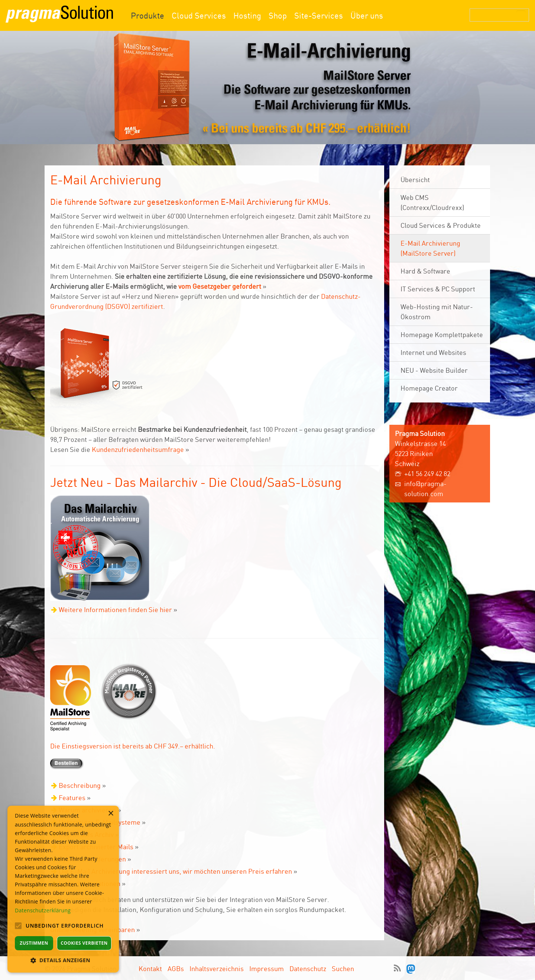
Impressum (267, 968)
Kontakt (150, 968)
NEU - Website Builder (434, 370)
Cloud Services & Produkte (441, 225)
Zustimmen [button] (34, 943)
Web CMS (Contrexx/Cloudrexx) (432, 202)
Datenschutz (308, 968)
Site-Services (319, 15)
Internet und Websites (433, 352)
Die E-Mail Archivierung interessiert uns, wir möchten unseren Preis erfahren (175, 871)
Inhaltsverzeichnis (217, 968)
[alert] (63, 889)
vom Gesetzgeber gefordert (220, 286)
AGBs (176, 968)
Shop (278, 15)
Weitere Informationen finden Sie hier (115, 609)
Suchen (343, 968)
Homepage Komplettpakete (442, 334)
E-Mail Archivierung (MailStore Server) (430, 248)
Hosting (247, 15)
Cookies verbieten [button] (84, 943)
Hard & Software (425, 271)
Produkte (147, 15)
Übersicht (415, 179)
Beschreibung (80, 785)
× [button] (111, 814)
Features (72, 798)
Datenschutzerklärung (43, 910)
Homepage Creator (429, 388)
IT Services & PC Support (438, 289)
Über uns (367, 15)
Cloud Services (199, 15)
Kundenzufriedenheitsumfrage (138, 449)
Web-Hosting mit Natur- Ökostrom (437, 312)
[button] (63, 960)
